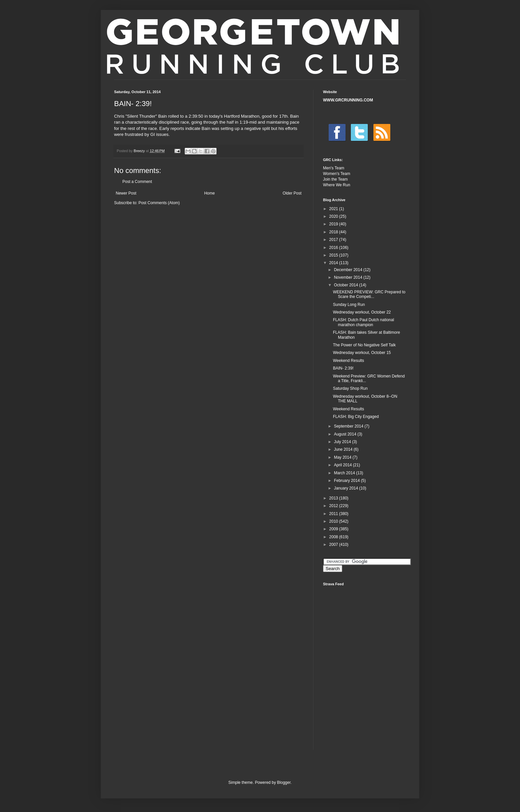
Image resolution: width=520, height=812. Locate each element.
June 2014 (344, 449)
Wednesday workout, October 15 (362, 353)
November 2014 (349, 277)
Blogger (284, 783)
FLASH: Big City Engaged (356, 417)
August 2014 (346, 434)
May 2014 (343, 457)
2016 (334, 248)
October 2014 (347, 285)
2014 (334, 263)
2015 (334, 255)
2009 (334, 529)
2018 (334, 232)
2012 (334, 506)
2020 (334, 216)
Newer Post (126, 193)
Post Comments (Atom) (159, 203)
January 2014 (347, 488)
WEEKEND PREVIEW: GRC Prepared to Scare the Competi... (369, 294)
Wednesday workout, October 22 (362, 312)
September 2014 (349, 426)
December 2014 (349, 270)
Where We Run (337, 185)
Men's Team (334, 168)
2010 (334, 521)
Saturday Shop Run (350, 388)
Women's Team (337, 174)
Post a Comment (137, 182)
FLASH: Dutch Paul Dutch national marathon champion (363, 322)
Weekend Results (349, 361)
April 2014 (343, 465)
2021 (334, 209)
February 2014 (347, 481)
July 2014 (343, 442)
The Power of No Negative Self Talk (364, 345)
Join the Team (335, 179)
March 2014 (345, 473)
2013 (334, 498)
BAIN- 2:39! (343, 368)
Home (210, 193)
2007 (334, 545)
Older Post (292, 193)
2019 (334, 224)
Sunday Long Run (349, 305)
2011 (334, 514)
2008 (334, 537)
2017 (334, 240)
